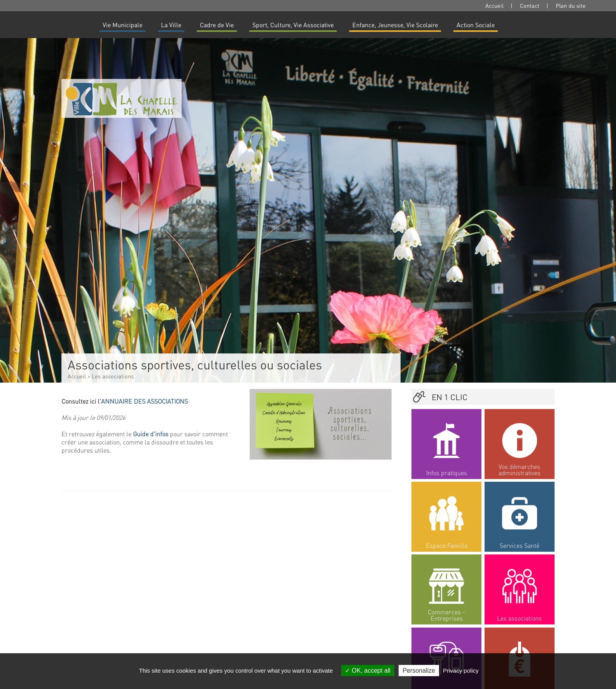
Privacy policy (461, 671)
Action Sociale (476, 25)
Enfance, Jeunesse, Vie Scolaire (395, 25)
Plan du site (571, 5)
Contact (530, 5)
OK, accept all (368, 671)
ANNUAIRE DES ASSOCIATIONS (144, 401)
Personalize (419, 671)
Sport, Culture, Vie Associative (293, 25)
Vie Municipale (122, 25)
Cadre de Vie (217, 25)
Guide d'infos (151, 434)
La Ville (171, 25)
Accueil (494, 5)
